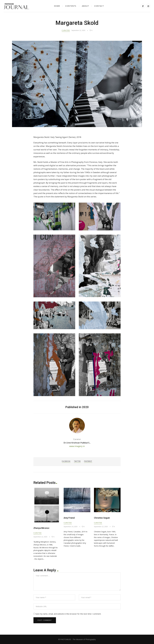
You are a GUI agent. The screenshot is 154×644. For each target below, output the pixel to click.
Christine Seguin (102, 518)
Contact (99, 6)
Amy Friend (69, 518)
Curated (66, 30)
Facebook (66, 461)
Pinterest (88, 461)
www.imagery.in (77, 446)
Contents (71, 6)
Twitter (77, 461)
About (85, 6)
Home (57, 6)
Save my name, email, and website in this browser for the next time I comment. (68, 614)
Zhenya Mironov (41, 528)
